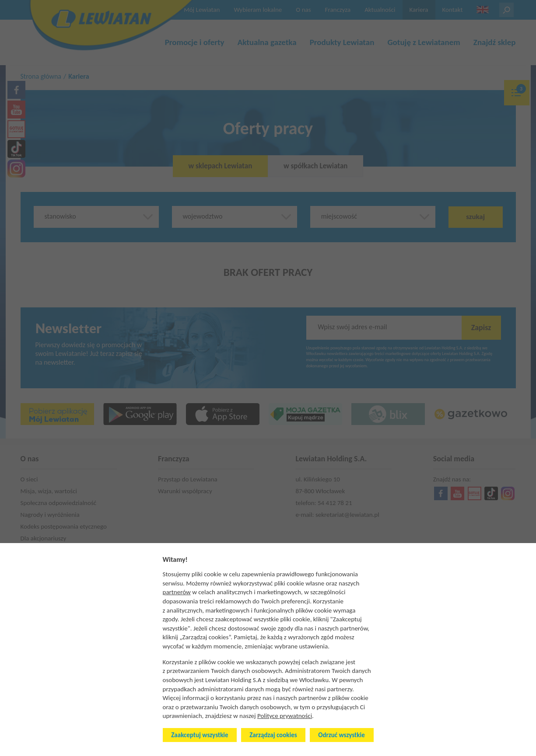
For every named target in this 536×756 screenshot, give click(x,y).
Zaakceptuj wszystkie (200, 735)
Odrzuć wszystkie (341, 735)
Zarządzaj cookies (273, 735)
